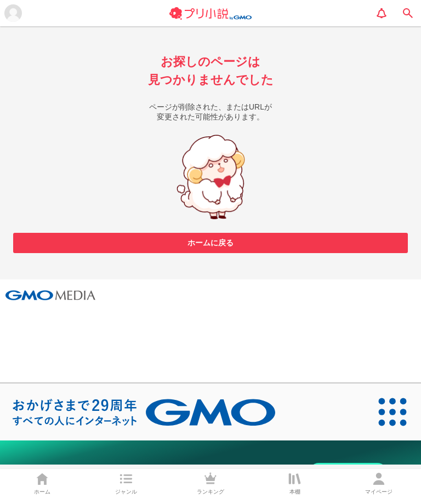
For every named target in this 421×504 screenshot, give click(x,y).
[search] (408, 13)
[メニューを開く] (13, 13)
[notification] (382, 13)
